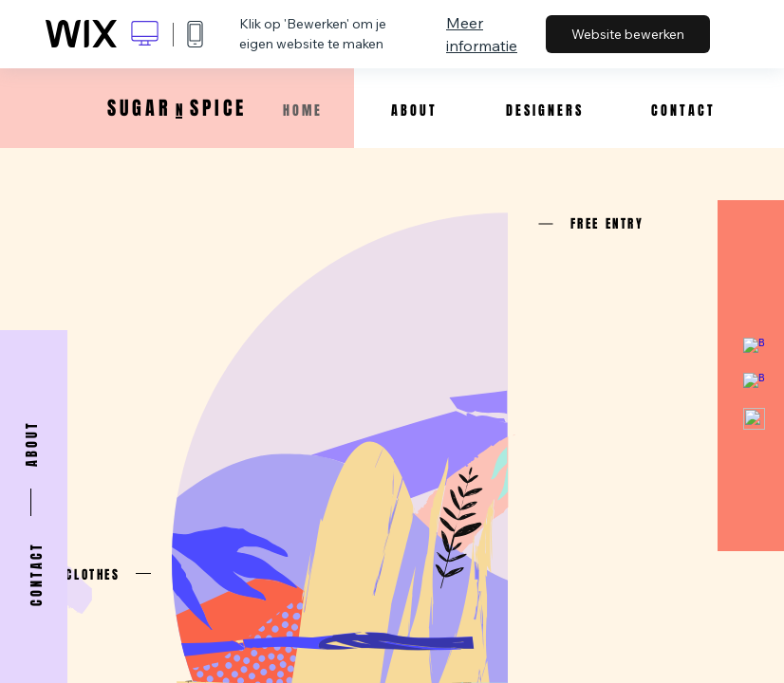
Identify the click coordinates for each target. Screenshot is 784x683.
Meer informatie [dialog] (482, 34)
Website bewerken (628, 34)
